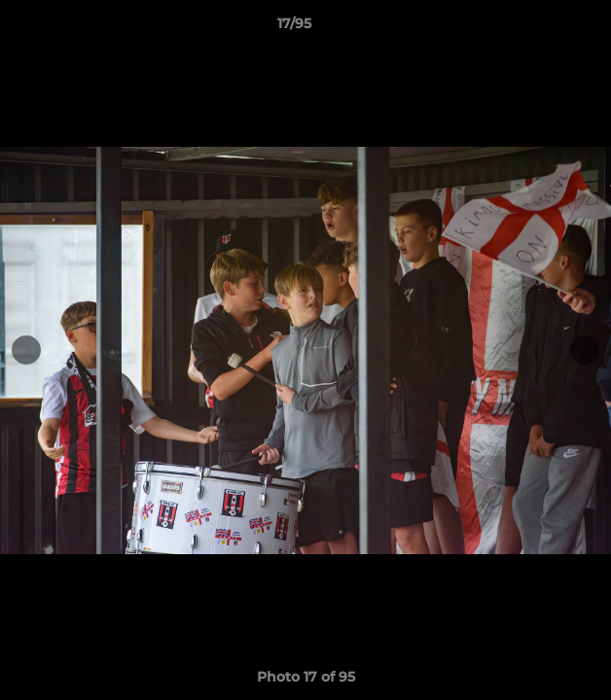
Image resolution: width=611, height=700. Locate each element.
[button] (541, 28)
